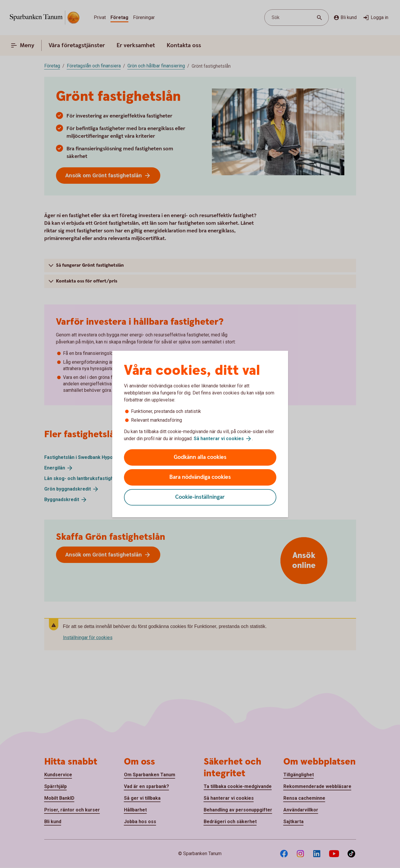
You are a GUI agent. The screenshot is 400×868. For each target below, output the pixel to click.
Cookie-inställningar (200, 497)
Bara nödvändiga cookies (200, 477)
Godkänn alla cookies (200, 457)
